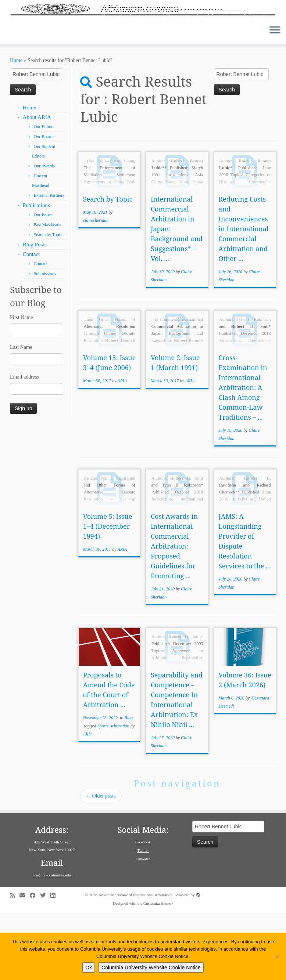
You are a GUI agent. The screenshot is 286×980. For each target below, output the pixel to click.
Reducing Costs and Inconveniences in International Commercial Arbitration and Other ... (243, 296)
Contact (31, 322)
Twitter (143, 918)
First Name (22, 385)
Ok (89, 968)
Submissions (45, 341)
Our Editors (44, 194)
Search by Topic (48, 302)
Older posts (101, 863)
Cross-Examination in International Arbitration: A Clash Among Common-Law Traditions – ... (243, 455)
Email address (24, 444)
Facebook (143, 910)
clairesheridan (96, 288)
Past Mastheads (47, 292)
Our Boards (44, 204)
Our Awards (44, 234)
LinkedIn (143, 926)
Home (16, 128)
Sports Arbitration (114, 793)
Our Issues (43, 282)
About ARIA (37, 185)
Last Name (21, 415)
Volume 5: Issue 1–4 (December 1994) (108, 594)
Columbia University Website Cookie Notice (151, 968)
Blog (128, 785)
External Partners (49, 263)
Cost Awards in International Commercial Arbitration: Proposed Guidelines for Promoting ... (174, 614)
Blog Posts (35, 312)
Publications (36, 273)
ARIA (122, 448)
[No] (277, 957)
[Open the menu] (275, 98)
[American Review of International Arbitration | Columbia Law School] (143, 43)
